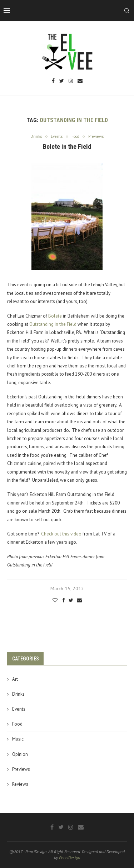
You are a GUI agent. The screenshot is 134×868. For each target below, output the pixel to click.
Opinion (20, 754)
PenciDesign (70, 857)
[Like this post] (55, 600)
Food (17, 724)
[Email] (80, 81)
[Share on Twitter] (71, 600)
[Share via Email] (79, 600)
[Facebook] (53, 81)
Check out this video (61, 534)
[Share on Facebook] (64, 600)
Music (18, 739)
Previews (21, 769)
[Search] (127, 11)
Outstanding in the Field (53, 324)
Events (19, 709)
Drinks (18, 694)
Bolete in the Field (67, 147)
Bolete (55, 316)
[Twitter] (62, 81)
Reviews (20, 784)
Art (15, 679)
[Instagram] (71, 81)
